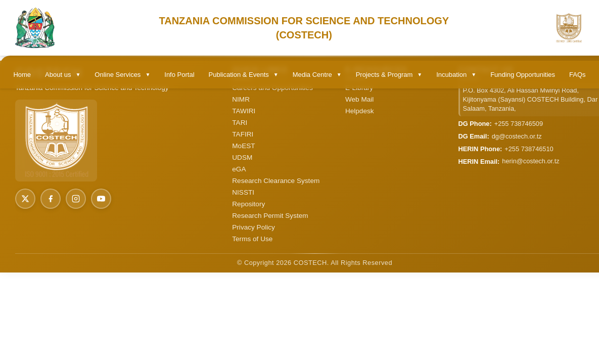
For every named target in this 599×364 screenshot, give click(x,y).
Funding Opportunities (523, 75)
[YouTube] (101, 199)
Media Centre (317, 75)
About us (63, 75)
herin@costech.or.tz (531, 161)
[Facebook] (51, 199)
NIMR (241, 99)
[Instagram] (76, 199)
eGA (239, 169)
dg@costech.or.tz (517, 136)
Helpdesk (360, 111)
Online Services (122, 75)
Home (22, 75)
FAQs (578, 75)
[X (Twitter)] (25, 199)
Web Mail (359, 99)
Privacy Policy (254, 227)
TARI (240, 123)
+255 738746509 (519, 124)
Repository (248, 204)
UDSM (242, 157)
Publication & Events (244, 75)
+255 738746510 (529, 149)
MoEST (243, 146)
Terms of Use (252, 239)
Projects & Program (389, 75)
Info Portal (179, 75)
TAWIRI (244, 111)
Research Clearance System (276, 181)
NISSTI (243, 192)
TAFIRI (243, 134)
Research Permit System (270, 216)
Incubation (456, 75)
